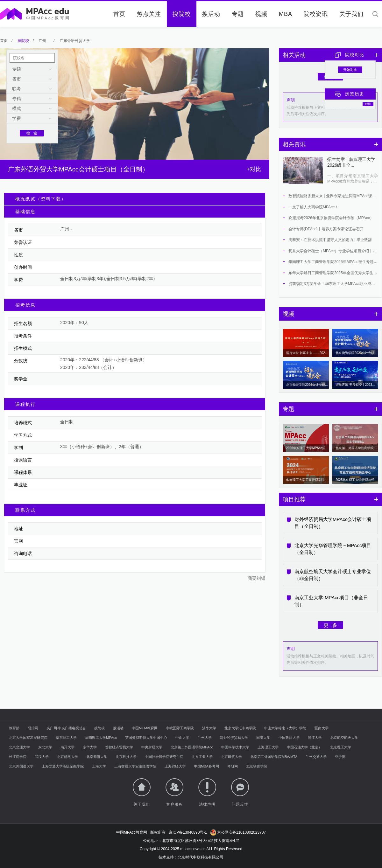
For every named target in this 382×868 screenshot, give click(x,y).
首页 (119, 14)
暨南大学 (322, 728)
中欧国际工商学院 (180, 728)
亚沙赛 (340, 757)
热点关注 (149, 14)
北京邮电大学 (67, 757)
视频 (261, 14)
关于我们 (351, 14)
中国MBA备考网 (206, 766)
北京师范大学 (97, 757)
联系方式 (25, 510)
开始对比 (350, 70)
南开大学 (67, 747)
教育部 (14, 728)
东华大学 (90, 747)
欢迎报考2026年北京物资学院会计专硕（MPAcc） (331, 218)
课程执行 (25, 404)
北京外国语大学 (21, 766)
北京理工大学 (341, 747)
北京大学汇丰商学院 (240, 728)
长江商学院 (18, 757)
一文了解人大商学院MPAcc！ (313, 207)
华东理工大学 (66, 738)
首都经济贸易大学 (119, 747)
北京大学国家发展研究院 (28, 738)
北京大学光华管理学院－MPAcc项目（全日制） (333, 549)
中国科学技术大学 (235, 747)
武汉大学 (42, 757)
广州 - (44, 41)
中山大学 (182, 738)
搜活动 (211, 14)
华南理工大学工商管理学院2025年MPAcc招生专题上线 (335, 262)
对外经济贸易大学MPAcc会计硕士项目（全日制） (333, 523)
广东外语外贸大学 (75, 41)
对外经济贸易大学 (234, 738)
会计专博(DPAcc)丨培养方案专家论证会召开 (326, 229)
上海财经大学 (175, 766)
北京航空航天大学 (344, 738)
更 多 (331, 625)
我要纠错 (257, 578)
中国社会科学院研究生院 (164, 757)
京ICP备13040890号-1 (188, 832)
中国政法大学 (289, 738)
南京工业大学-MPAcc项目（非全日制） (331, 601)
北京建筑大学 (231, 757)
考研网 (233, 766)
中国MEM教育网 (145, 728)
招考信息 (25, 305)
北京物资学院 (257, 766)
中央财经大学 (152, 747)
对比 (368, 104)
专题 (238, 14)
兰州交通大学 (316, 757)
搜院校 (182, 14)
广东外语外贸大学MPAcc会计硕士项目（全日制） (78, 169)
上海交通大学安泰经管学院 (135, 766)
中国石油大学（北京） (304, 747)
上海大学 (99, 766)
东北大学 (45, 747)
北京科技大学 (126, 757)
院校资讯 (316, 14)
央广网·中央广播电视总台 (66, 728)
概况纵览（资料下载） (41, 199)
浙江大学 (315, 738)
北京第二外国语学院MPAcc (192, 747)
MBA (286, 14)
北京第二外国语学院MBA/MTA (274, 757)
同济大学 (263, 738)
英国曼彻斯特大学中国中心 (146, 738)
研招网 (33, 728)
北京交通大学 (19, 747)
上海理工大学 (268, 747)
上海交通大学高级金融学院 (63, 766)
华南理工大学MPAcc (101, 738)
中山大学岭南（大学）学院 (285, 728)
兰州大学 (205, 738)
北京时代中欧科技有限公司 (201, 857)
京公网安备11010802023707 (238, 832)
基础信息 (25, 212)
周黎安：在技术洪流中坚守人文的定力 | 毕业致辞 (330, 240)
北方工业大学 (202, 757)
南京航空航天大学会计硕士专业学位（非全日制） (333, 575)
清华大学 (209, 728)
